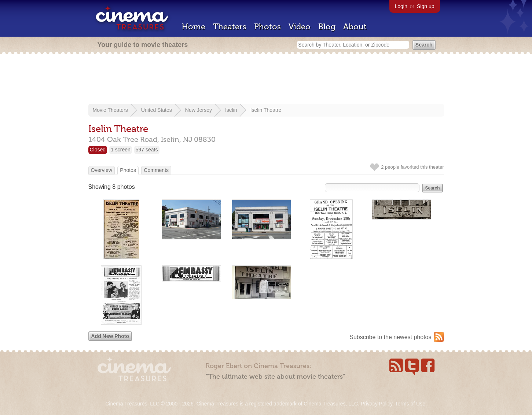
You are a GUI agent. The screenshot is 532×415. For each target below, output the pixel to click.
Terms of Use (410, 404)
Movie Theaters (110, 110)
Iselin (231, 110)
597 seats (147, 150)
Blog (327, 27)
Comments (156, 170)
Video (300, 27)
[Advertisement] (266, 80)
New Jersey (199, 110)
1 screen (121, 150)
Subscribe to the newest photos (390, 337)
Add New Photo (110, 336)
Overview (102, 170)
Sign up (425, 6)
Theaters (230, 27)
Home (194, 27)
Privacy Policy (377, 404)
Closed (98, 150)
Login (401, 6)
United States (157, 110)
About (355, 27)
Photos (267, 27)
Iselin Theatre (266, 110)
